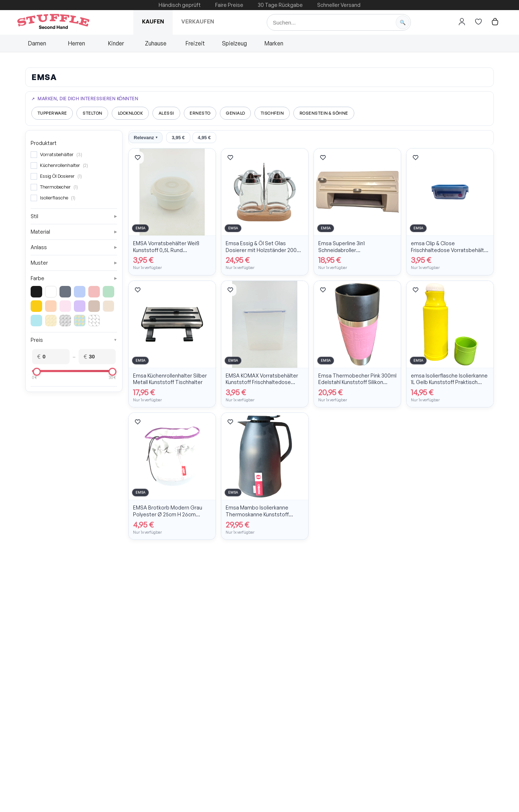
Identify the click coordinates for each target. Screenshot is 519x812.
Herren (77, 43)
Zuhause (156, 43)
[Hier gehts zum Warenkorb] (495, 22)
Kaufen (153, 21)
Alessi (174, 113)
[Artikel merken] (138, 158)
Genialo (247, 113)
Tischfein (286, 113)
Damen (37, 43)
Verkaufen (198, 21)
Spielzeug (234, 43)
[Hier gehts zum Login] (462, 22)
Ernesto (210, 113)
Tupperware (53, 113)
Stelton (95, 113)
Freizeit (195, 43)
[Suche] (339, 22)
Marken (274, 43)
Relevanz (146, 138)
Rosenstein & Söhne (340, 113)
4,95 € (204, 138)
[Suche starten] (403, 22)
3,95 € (178, 138)
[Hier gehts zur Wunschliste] (478, 22)
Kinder (116, 43)
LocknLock (136, 113)
